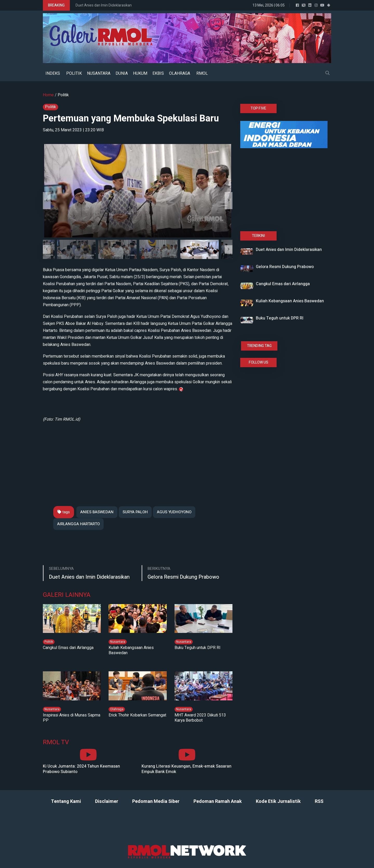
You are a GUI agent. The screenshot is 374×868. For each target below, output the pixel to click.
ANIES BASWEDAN (97, 512)
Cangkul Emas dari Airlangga (68, 648)
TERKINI (258, 236)
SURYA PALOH (135, 512)
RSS (319, 801)
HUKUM (140, 73)
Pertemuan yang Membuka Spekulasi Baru (131, 118)
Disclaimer (107, 801)
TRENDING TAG (259, 346)
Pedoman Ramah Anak (218, 801)
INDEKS (53, 73)
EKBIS (158, 73)
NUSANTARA (99, 73)
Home (48, 95)
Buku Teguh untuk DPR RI (198, 648)
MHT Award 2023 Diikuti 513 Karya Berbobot (200, 718)
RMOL (202, 73)
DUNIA (122, 73)
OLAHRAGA (180, 73)
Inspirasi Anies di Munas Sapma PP (72, 718)
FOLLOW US (259, 362)
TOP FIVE (258, 108)
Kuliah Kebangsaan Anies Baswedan (131, 650)
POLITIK (74, 73)
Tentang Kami (66, 801)
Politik (63, 95)
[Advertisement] (138, 459)
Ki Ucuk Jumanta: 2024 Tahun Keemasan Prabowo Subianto (81, 769)
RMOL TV (56, 743)
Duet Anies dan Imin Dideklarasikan (104, 5)
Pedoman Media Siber (156, 801)
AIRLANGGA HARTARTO (78, 524)
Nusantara (118, 642)
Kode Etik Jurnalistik (278, 801)
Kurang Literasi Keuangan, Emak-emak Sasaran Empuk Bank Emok (186, 769)
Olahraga (117, 709)
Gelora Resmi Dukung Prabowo (183, 577)
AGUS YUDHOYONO (174, 512)
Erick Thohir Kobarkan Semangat (137, 715)
